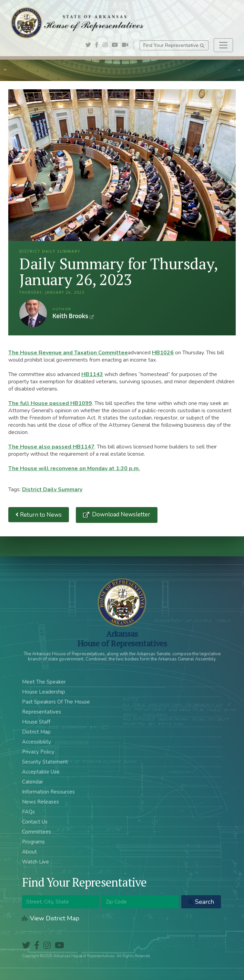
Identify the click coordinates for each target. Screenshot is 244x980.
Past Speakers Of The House (56, 702)
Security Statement (45, 762)
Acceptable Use (41, 772)
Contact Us (35, 822)
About (29, 852)
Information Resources (48, 792)
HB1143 (92, 374)
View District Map (51, 918)
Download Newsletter (120, 514)
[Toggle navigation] (223, 45)
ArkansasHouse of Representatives (122, 638)
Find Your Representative (174, 45)
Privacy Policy (38, 752)
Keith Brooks (33, 313)
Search (201, 902)
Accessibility (37, 742)
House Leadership (44, 692)
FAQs (28, 812)
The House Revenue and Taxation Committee (68, 353)
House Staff (36, 722)
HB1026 (163, 353)
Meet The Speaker (44, 682)
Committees (37, 832)
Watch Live (35, 862)
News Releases (40, 802)
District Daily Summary (52, 489)
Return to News (39, 515)
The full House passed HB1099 (50, 403)
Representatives (42, 712)
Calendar (33, 782)
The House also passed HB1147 (51, 447)
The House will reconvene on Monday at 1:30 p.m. (74, 468)
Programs (33, 842)
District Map (36, 732)
